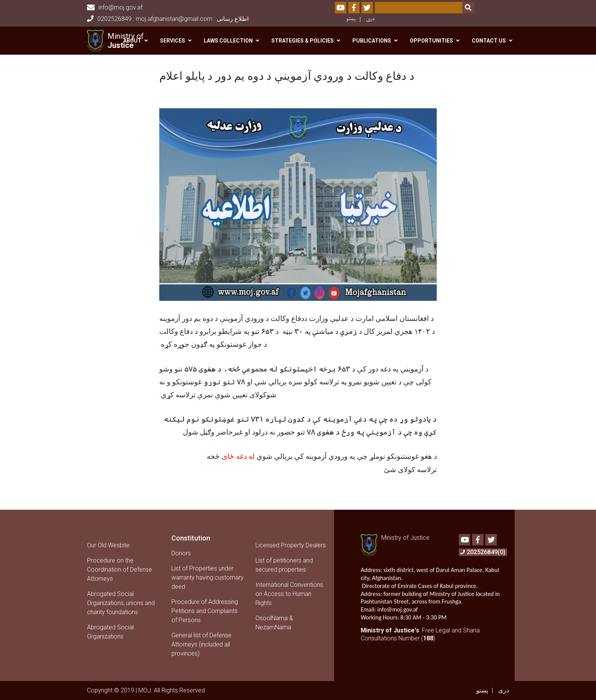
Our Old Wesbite (108, 545)
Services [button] (173, 41)
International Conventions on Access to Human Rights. (289, 594)
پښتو (351, 19)
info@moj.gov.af (115, 8)
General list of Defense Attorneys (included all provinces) (201, 644)
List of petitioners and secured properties (284, 565)
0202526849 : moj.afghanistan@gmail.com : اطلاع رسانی (168, 19)
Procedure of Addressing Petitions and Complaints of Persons (205, 611)
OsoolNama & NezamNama (274, 623)
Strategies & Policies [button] (303, 41)
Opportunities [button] (431, 41)
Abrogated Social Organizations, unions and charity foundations (121, 603)
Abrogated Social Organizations (110, 632)
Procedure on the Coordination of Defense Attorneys (120, 570)
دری (370, 19)
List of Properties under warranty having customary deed (208, 578)
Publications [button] (372, 41)
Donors (181, 553)
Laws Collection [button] (228, 41)
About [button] (132, 41)
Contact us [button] (489, 41)
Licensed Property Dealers (291, 545)
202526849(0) (483, 552)
